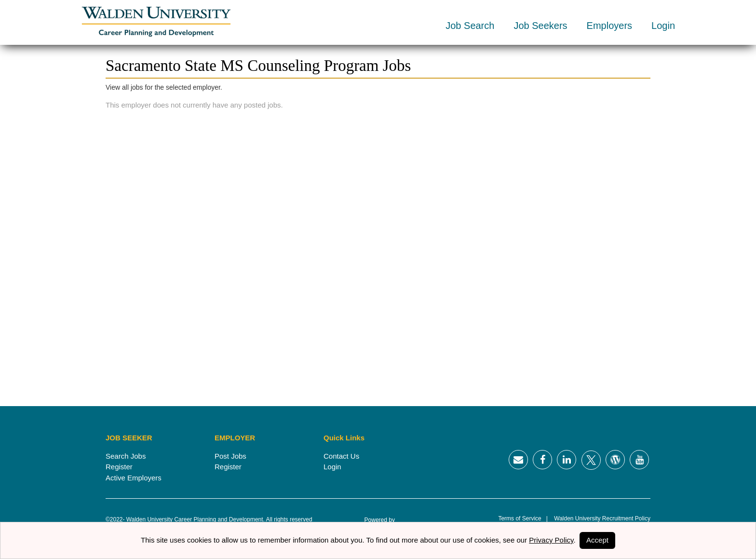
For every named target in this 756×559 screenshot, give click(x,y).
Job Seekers (540, 26)
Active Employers (134, 478)
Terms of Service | (523, 518)
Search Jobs (126, 456)
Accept (597, 540)
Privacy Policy (551, 540)
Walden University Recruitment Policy (599, 518)
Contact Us (341, 456)
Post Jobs (230, 456)
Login (663, 26)
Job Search (470, 26)
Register (119, 467)
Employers (609, 26)
